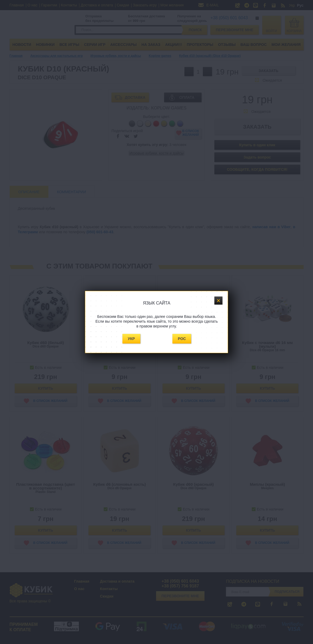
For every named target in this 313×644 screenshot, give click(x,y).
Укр (131, 339)
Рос (182, 339)
